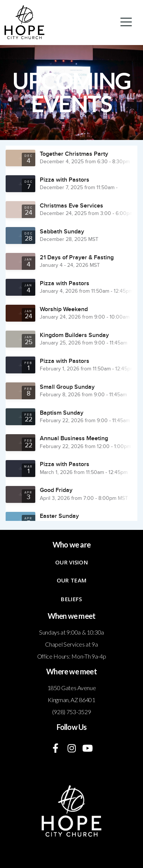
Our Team (71, 580)
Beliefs (71, 599)
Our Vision (71, 562)
